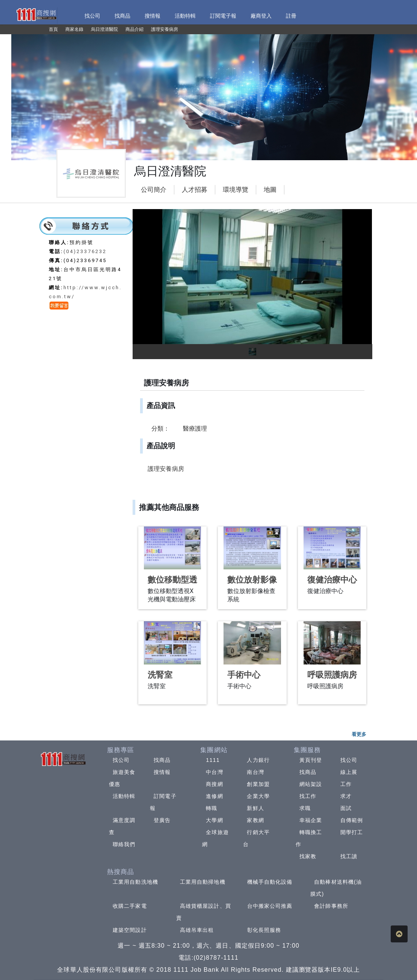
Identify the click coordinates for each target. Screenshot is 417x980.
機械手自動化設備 (270, 882)
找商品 (162, 760)
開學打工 (352, 832)
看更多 (359, 734)
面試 (346, 808)
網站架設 (311, 784)
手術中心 (244, 675)
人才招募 (195, 190)
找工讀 (349, 856)
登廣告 (162, 820)
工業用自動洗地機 (135, 882)
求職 (305, 808)
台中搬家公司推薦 (270, 906)
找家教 (308, 856)
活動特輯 (124, 796)
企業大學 (258, 796)
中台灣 (214, 772)
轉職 (212, 808)
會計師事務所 (331, 906)
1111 (213, 760)
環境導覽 (236, 190)
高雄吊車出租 (197, 930)
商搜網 (214, 784)
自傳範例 (352, 820)
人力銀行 (258, 760)
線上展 (349, 772)
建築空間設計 (130, 930)
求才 (346, 796)
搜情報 (162, 772)
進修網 (214, 796)
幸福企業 (311, 820)
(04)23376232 (85, 251)
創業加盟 (258, 784)
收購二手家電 (130, 906)
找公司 (121, 760)
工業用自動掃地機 (203, 882)
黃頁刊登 (311, 760)
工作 (346, 784)
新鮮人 (255, 808)
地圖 (270, 190)
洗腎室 (160, 675)
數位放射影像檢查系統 (252, 585)
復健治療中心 (332, 580)
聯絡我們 (124, 844)
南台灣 (255, 772)
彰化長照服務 (264, 930)
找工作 (308, 796)
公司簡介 (154, 190)
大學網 (214, 820)
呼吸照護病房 (332, 675)
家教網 (255, 820)
